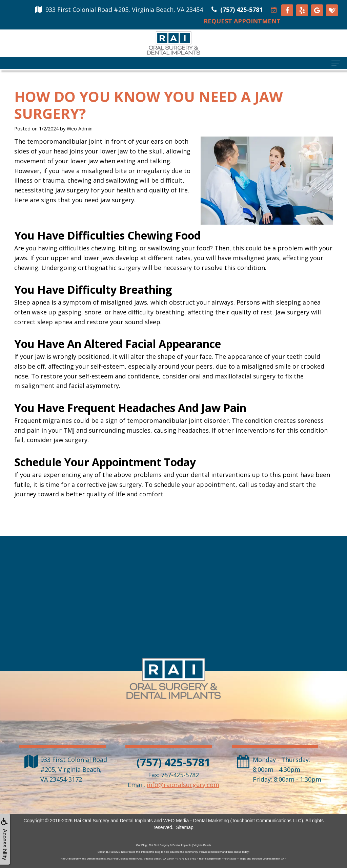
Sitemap (185, 827)
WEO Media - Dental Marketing (196, 821)
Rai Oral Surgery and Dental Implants (113, 821)
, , (74, 769)
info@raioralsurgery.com (183, 785)
